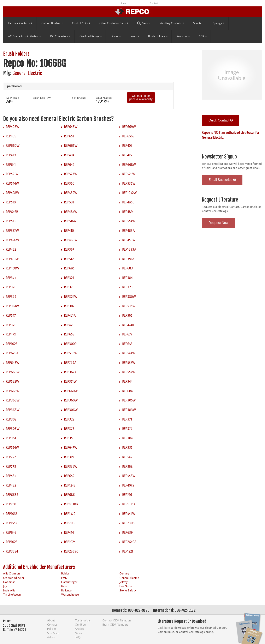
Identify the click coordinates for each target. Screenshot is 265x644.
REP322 (69, 419)
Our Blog (80, 624)
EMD (64, 578)
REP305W (129, 400)
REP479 (11, 334)
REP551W (70, 381)
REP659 (69, 334)
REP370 (11, 325)
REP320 (11, 287)
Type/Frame (12, 98)
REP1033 (12, 514)
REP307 (69, 306)
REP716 (127, 495)
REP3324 (12, 551)
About (124, 3)
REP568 (128, 466)
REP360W (71, 400)
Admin (51, 637)
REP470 (69, 325)
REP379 (11, 297)
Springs (219, 23)
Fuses (134, 36)
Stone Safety (128, 590)
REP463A (129, 231)
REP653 (128, 344)
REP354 (11, 438)
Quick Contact (221, 120)
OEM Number (104, 98)
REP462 (11, 249)
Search (144, 23)
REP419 (11, 155)
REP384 (128, 278)
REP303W (13, 429)
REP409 (11, 136)
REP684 (128, 391)
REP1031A (129, 504)
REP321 (69, 278)
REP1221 (128, 551)
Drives (116, 36)
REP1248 (70, 485)
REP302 (11, 419)
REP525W (129, 174)
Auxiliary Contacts (172, 23)
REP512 (69, 259)
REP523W (71, 174)
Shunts (198, 23)
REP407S (128, 485)
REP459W (129, 240)
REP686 (69, 495)
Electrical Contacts (20, 23)
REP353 (69, 438)
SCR (203, 36)
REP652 (69, 476)
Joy (5, 586)
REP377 (127, 429)
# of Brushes (79, 98)
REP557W (12, 231)
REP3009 (70, 344)
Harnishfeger (69, 582)
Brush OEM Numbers (115, 624)
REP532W (71, 193)
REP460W (71, 240)
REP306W (71, 410)
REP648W (71, 127)
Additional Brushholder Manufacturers (39, 567)
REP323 (128, 287)
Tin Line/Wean (12, 594)
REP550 (69, 183)
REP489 (128, 212)
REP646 (11, 532)
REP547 (11, 315)
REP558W (129, 476)
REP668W (129, 165)
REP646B (12, 212)
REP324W (71, 297)
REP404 (69, 155)
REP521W (12, 174)
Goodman (9, 582)
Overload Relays (91, 36)
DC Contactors (60, 36)
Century (124, 573)
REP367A (70, 372)
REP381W (12, 306)
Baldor (65, 573)
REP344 (127, 381)
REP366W (13, 400)
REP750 (11, 504)
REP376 (69, 429)
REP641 (11, 165)
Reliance (66, 590)
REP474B (128, 325)
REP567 (69, 249)
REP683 (128, 268)
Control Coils (81, 23)
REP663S (12, 495)
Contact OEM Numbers (117, 620)
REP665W (71, 145)
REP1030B (71, 504)
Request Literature (220, 200)
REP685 (69, 268)
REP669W (129, 127)
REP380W (129, 297)
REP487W (71, 212)
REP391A (128, 259)
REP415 (127, 155)
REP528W (13, 193)
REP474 (69, 532)
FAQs (78, 637)
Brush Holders (158, 36)
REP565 (127, 315)
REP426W (13, 240)
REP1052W (129, 193)
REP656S (128, 136)
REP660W (13, 145)
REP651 (69, 136)
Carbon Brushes (52, 23)
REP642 (69, 165)
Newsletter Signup (219, 157)
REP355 (127, 447)
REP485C (128, 202)
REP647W (71, 447)
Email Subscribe (222, 180)
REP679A (12, 353)
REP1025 (70, 542)
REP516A (70, 221)
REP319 (69, 457)
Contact (154, 3)
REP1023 (12, 344)
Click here (164, 628)
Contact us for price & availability (141, 97)
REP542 (127, 457)
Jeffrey (123, 582)
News (78, 633)
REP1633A (129, 249)
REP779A (70, 363)
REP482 (11, 485)
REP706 (69, 523)
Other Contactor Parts (114, 23)
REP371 (127, 419)
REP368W (13, 410)
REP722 (11, 457)
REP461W (12, 259)
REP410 (69, 231)
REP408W (13, 127)
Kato (64, 586)
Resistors (183, 36)
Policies (52, 629)
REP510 (11, 202)
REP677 (127, 334)
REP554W (129, 221)
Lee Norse (126, 586)
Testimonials (83, 620)
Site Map (53, 633)
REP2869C (71, 551)
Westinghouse (70, 594)
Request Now (218, 223)
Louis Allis (9, 590)
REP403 (128, 145)
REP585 (11, 476)
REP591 (69, 202)
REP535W (129, 183)
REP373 (69, 287)
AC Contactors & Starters (25, 36)
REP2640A (129, 542)
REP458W (13, 268)
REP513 (11, 221)
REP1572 (70, 514)
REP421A (70, 315)
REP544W (12, 183)
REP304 (128, 438)
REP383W (129, 410)
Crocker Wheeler (14, 578)
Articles (79, 629)
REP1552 (12, 523)
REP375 (11, 278)
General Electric (27, 73)
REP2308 (128, 523)
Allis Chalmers (12, 573)
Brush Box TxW (42, 98)
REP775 (11, 466)
